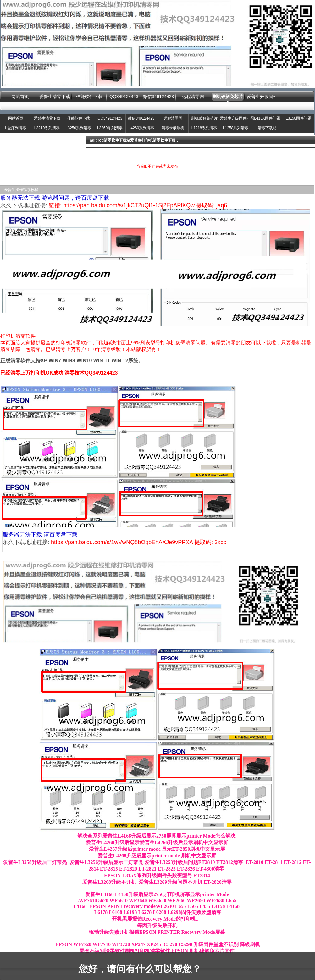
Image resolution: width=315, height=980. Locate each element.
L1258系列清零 (236, 128)
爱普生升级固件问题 (236, 118)
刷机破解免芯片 (228, 97)
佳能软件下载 (89, 97)
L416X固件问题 (267, 118)
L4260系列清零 (141, 128)
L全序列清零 (16, 128)
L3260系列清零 (110, 128)
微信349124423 (158, 97)
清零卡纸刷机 (173, 128)
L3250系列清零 (78, 128)
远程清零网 (193, 97)
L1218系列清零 (204, 128)
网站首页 (20, 97)
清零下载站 (267, 128)
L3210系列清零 (47, 128)
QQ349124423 (124, 97)
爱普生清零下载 (55, 97)
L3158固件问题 (298, 118)
